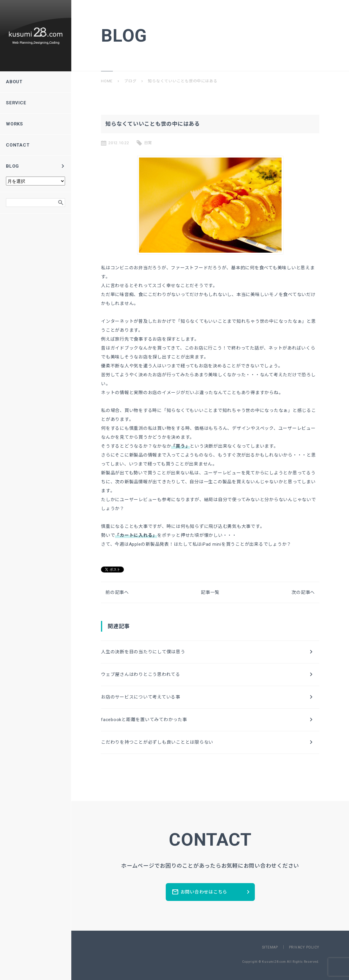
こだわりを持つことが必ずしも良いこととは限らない (208, 742)
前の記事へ (117, 592)
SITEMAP (270, 947)
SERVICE (35, 103)
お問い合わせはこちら (212, 892)
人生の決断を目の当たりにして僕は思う (208, 652)
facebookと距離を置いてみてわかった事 (208, 720)
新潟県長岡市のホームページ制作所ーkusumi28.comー (36, 36)
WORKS (35, 124)
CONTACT (35, 145)
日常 (148, 143)
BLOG (36, 166)
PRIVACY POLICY (304, 947)
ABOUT (35, 82)
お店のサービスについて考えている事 (208, 697)
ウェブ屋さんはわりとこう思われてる (208, 674)
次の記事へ (303, 592)
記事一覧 (210, 592)
